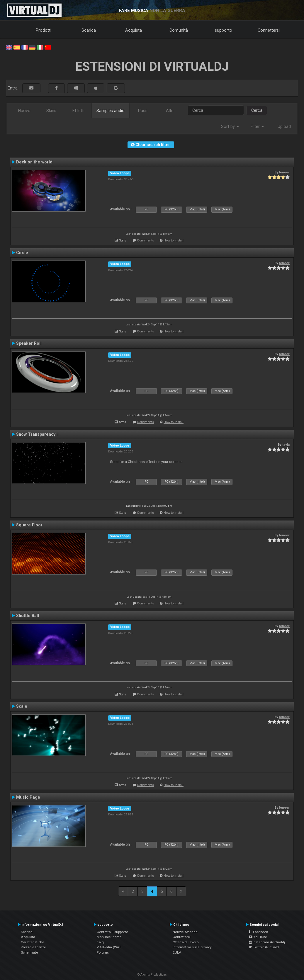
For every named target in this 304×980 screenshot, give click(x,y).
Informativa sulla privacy (192, 947)
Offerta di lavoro (186, 942)
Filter (257, 126)
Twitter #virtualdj (264, 947)
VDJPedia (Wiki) (109, 947)
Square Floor (29, 525)
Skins (51, 111)
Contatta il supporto (112, 932)
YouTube (258, 937)
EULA (177, 952)
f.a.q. (101, 942)
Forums (103, 952)
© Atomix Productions (152, 975)
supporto (224, 30)
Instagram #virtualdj (267, 942)
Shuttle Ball (28, 616)
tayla (286, 445)
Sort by (230, 126)
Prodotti (44, 30)
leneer (284, 172)
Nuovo (24, 111)
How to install (174, 240)
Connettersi (269, 30)
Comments (145, 240)
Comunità (179, 30)
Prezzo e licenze (33, 947)
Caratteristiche (32, 942)
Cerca (257, 110)
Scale (22, 706)
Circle (22, 253)
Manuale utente (109, 937)
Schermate (29, 952)
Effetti (78, 111)
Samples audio (111, 111)
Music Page (28, 797)
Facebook (258, 932)
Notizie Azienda (185, 932)
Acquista (134, 30)
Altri (170, 111)
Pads (143, 111)
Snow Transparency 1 (38, 434)
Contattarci (182, 937)
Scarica (89, 30)
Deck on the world (34, 162)
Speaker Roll (29, 343)
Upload (284, 126)
